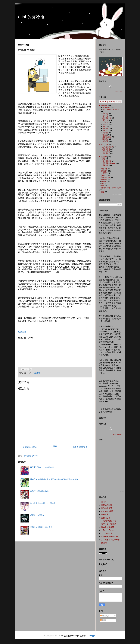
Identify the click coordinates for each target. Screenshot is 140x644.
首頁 (55, 446)
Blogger (92, 636)
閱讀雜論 (37, 373)
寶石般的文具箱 (108, 527)
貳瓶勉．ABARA (37, 515)
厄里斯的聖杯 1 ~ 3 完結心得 (42, 467)
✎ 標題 (119, 102)
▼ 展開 (102, 102)
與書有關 (104, 105)
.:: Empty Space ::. (109, 530)
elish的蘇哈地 (31, 17)
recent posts (118, 92)
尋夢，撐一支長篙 (109, 524)
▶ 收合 (108, 102)
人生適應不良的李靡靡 (110, 540)
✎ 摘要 (113, 102)
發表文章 (105, 616)
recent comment (117, 434)
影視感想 (104, 157)
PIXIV (104, 502)
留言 (103, 620)
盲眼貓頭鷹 (106, 518)
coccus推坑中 (107, 533)
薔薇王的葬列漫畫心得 (39, 491)
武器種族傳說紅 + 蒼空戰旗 (41, 527)
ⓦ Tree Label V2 (117, 195)
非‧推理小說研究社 (109, 521)
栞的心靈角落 (107, 508)
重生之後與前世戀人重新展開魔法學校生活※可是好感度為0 (55, 479)
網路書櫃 (22, 332)
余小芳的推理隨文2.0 (110, 537)
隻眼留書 (105, 514)
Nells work (104, 145)
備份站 (104, 543)
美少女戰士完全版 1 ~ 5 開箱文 (43, 503)
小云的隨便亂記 (108, 511)
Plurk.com (121, 491)
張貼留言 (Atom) (31, 456)
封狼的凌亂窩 (107, 505)
